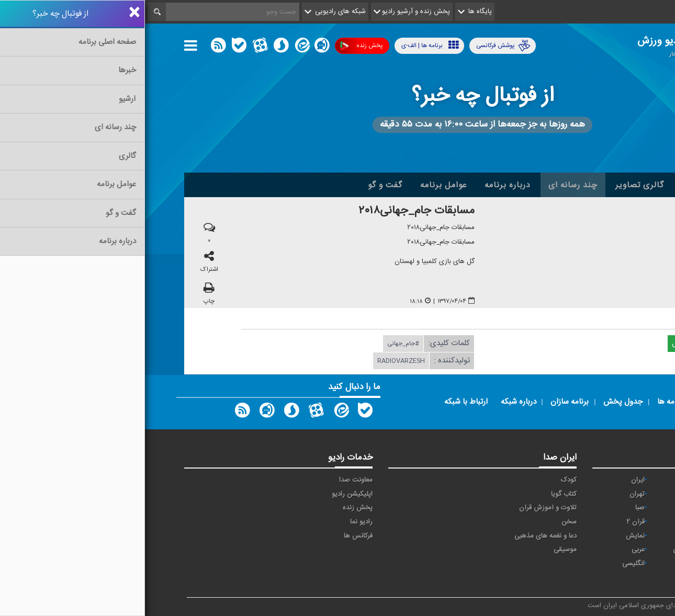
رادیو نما (216, 522)
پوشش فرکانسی (358, 46)
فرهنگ (616, 522)
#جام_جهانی (258, 344)
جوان (618, 508)
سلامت (553, 508)
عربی (493, 550)
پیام (620, 494)
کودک (424, 480)
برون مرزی (610, 564)
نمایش (490, 536)
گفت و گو (240, 185)
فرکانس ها (213, 536)
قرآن (556, 522)
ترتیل (555, 494)
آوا (622, 480)
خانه (620, 185)
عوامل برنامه (299, 185)
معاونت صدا (211, 480)
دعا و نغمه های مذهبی (401, 536)
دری (557, 564)
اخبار (584, 185)
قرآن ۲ (491, 522)
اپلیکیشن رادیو (207, 494)
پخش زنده (216, 46)
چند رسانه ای (428, 185)
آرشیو (547, 185)
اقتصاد (554, 480)
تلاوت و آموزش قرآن (403, 508)
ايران (493, 480)
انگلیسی (488, 564)
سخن (424, 522)
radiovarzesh (256, 361)
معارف (554, 536)
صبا (495, 508)
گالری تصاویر (495, 185)
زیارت (618, 577)
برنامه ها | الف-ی (285, 45)
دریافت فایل (551, 344)
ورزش (617, 550)
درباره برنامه (363, 185)
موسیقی (420, 550)
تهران (492, 494)
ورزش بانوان (545, 550)
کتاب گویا (419, 494)
